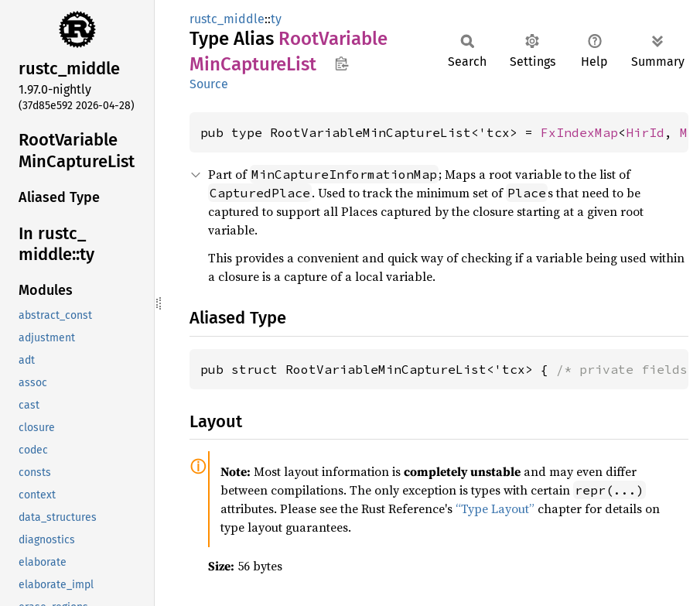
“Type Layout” (495, 508)
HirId (645, 132)
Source (209, 84)
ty (276, 19)
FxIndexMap (579, 132)
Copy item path (341, 63)
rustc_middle (227, 19)
